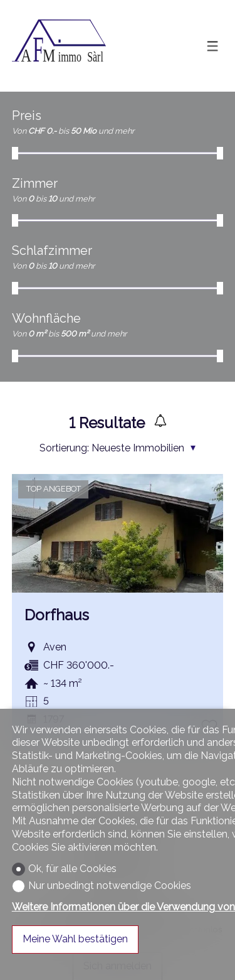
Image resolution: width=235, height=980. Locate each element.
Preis (27, 116)
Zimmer (35, 183)
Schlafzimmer (52, 250)
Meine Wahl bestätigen (75, 939)
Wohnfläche (46, 318)
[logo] (59, 46)
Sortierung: (64, 448)
